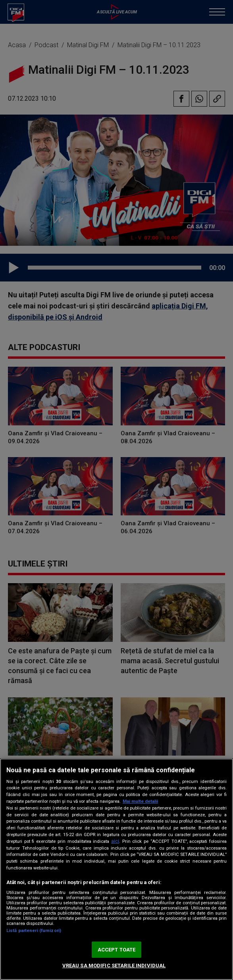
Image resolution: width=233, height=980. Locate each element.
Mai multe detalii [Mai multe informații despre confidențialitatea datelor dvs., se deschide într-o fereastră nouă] (140, 801)
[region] (116, 869)
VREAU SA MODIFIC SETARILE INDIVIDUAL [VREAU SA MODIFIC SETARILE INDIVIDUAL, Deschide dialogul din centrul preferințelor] (114, 966)
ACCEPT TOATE (117, 950)
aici (115, 841)
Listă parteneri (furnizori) (34, 931)
